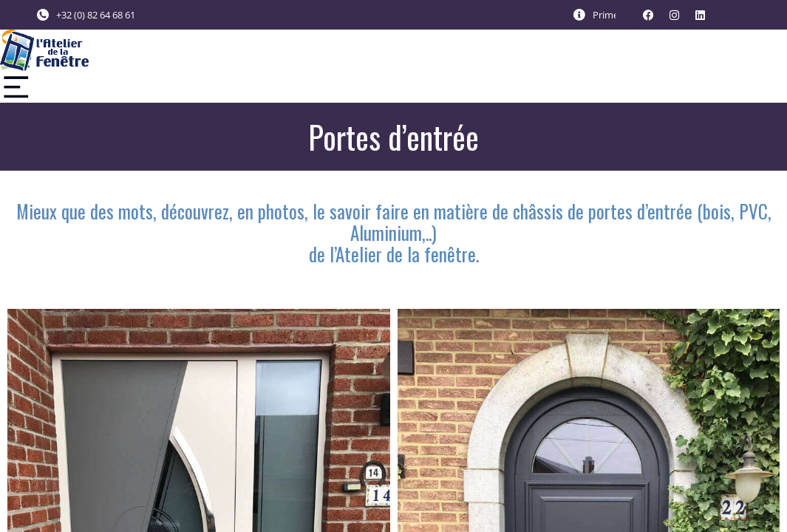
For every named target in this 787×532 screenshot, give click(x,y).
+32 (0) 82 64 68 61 (96, 15)
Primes (608, 15)
